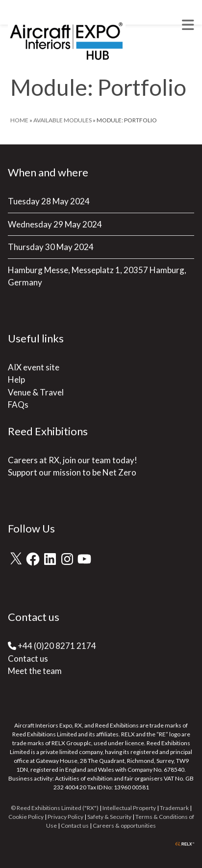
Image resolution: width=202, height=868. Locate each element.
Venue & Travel (36, 392)
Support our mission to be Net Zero (72, 472)
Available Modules (63, 120)
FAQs (18, 405)
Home (19, 120)
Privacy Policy (65, 817)
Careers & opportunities (124, 826)
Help (16, 379)
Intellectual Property (129, 808)
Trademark (174, 808)
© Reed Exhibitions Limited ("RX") (55, 808)
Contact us (28, 658)
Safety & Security (109, 817)
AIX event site (34, 367)
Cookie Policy (26, 817)
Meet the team (35, 671)
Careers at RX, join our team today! (73, 460)
